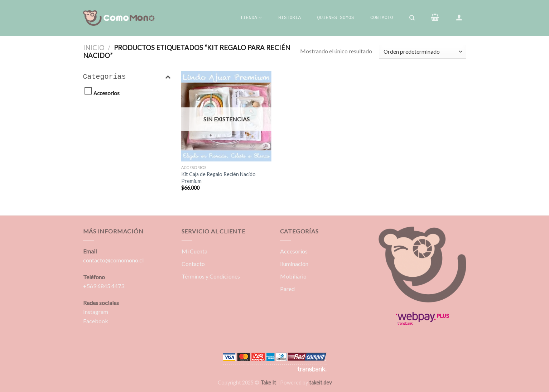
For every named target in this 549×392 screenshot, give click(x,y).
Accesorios (107, 93)
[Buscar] (412, 18)
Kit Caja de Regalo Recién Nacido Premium (218, 178)
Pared (287, 289)
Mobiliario (293, 276)
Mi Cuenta (194, 251)
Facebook (96, 321)
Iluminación (294, 264)
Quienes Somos (336, 18)
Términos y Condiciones (211, 276)
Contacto (382, 18)
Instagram (96, 312)
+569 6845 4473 (104, 286)
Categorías (127, 77)
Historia (290, 18)
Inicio (94, 48)
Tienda (251, 18)
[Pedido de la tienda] (422, 52)
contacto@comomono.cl (113, 260)
